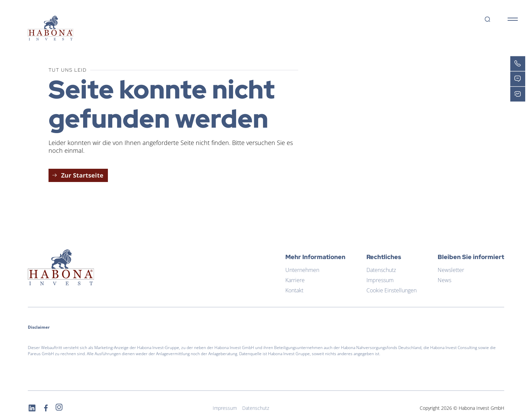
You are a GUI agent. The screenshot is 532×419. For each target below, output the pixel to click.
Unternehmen (302, 270)
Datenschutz (381, 270)
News (444, 280)
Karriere (295, 280)
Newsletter (451, 270)
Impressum (380, 280)
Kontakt (294, 290)
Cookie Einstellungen (392, 290)
